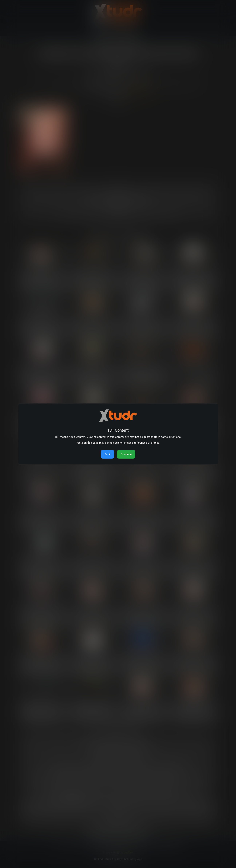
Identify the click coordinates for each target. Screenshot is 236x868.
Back (107, 454)
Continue (126, 454)
